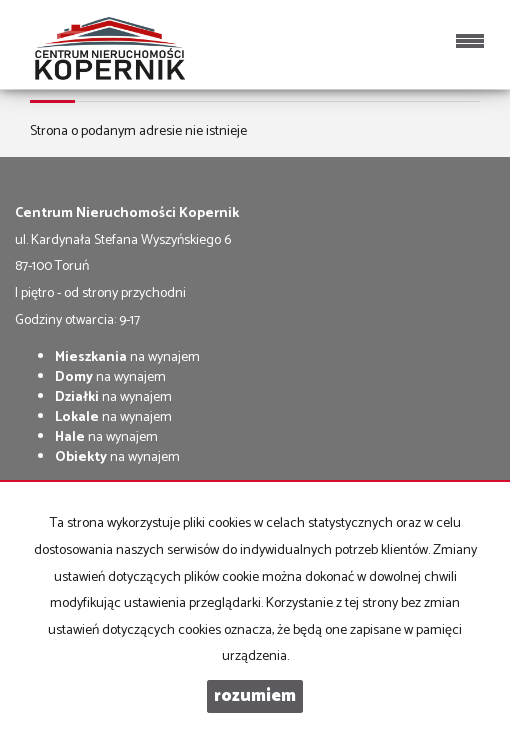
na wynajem (127, 357)
